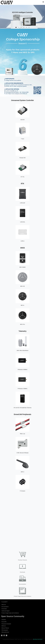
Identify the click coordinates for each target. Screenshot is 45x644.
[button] (43, 2)
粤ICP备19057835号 (38, 639)
